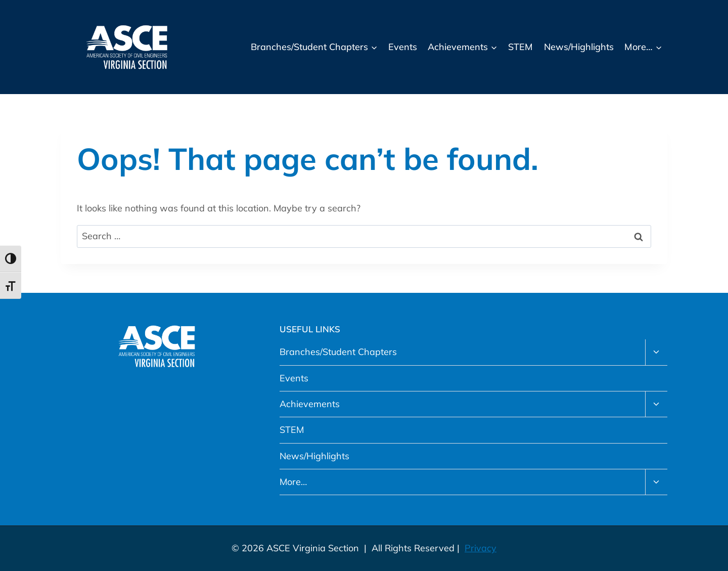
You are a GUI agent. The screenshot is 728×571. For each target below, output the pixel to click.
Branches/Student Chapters (338, 352)
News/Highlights (579, 47)
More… (293, 482)
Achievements (310, 404)
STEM (520, 47)
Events (403, 47)
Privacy (481, 548)
